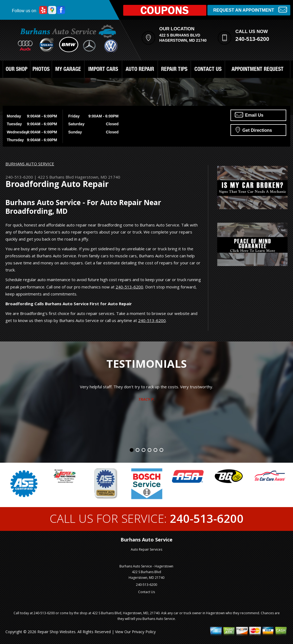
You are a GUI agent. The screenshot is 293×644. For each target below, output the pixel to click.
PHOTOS (41, 70)
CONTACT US (208, 70)
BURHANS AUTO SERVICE (30, 164)
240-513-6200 (252, 39)
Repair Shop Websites (56, 632)
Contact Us (146, 592)
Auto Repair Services (146, 549)
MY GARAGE (68, 70)
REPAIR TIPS (174, 70)
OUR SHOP (17, 70)
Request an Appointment (250, 10)
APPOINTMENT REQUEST (258, 70)
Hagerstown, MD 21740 (97, 177)
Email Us (249, 115)
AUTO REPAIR (140, 70)
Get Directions (254, 130)
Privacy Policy (144, 632)
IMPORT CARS (103, 70)
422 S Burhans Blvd (56, 177)
